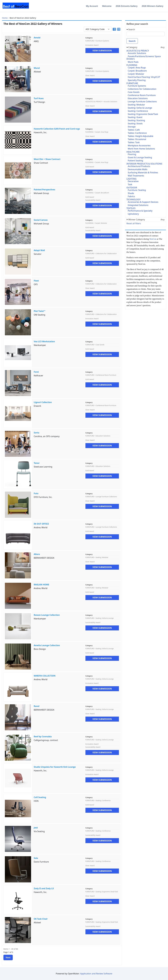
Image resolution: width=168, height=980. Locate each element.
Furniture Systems (137, 86)
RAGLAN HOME (41, 585)
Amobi (37, 38)
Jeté (36, 828)
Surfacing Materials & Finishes (143, 173)
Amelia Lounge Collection (47, 645)
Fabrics (131, 196)
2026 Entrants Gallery (127, 6)
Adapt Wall (39, 250)
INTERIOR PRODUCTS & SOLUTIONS (144, 164)
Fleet (36, 281)
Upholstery (133, 214)
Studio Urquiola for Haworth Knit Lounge (55, 767)
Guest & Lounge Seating (140, 157)
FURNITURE (132, 83)
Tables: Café (134, 130)
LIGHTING (132, 179)
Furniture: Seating (137, 190)
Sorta (36, 433)
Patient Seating (135, 161)
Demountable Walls (138, 169)
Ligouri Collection (43, 402)
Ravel (37, 706)
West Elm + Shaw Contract (47, 159)
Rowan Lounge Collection (47, 615)
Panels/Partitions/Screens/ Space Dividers (144, 58)
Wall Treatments (136, 176)
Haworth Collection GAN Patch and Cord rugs (57, 129)
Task (130, 184)
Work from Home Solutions (141, 149)
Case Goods (134, 92)
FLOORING (132, 65)
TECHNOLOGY (134, 199)
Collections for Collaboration (142, 89)
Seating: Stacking (136, 120)
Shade (131, 193)
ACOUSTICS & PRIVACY (138, 51)
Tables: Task (134, 142)
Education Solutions (138, 98)
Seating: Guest (135, 117)
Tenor (37, 463)
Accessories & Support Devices (143, 202)
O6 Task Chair (41, 919)
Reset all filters (134, 223)
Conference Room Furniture (142, 95)
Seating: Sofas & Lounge (140, 108)
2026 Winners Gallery (153, 6)
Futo (36, 493)
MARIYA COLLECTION (45, 676)
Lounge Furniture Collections (142, 102)
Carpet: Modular (136, 74)
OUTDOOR (132, 188)
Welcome (107, 6)
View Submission (102, 51)
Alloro (37, 554)
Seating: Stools (135, 124)
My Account (92, 6)
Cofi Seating (40, 797)
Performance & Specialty (140, 211)
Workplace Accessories (139, 146)
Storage (132, 127)
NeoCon (153, 239)
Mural (37, 68)
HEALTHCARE (133, 152)
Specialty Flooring (137, 80)
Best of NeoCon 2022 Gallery (23, 18)
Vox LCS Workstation (44, 341)
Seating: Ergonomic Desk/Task (143, 114)
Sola (36, 858)
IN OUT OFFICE (41, 524)
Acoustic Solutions (137, 53)
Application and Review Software (96, 974)
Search (132, 41)
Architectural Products (139, 166)
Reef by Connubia (43, 737)
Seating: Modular (136, 105)
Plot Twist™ (40, 311)
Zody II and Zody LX (44, 888)
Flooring (132, 154)
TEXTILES (131, 208)
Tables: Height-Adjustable (141, 136)
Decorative (133, 181)
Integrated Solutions (138, 205)
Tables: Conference (137, 133)
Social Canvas (41, 220)
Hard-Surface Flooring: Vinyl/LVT (144, 77)
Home (5, 18)
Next (8, 957)
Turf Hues (39, 98)
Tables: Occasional (137, 139)
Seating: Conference (138, 111)
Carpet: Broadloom (137, 71)
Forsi (36, 372)
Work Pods (133, 62)
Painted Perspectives (44, 190)
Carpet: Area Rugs (137, 68)
